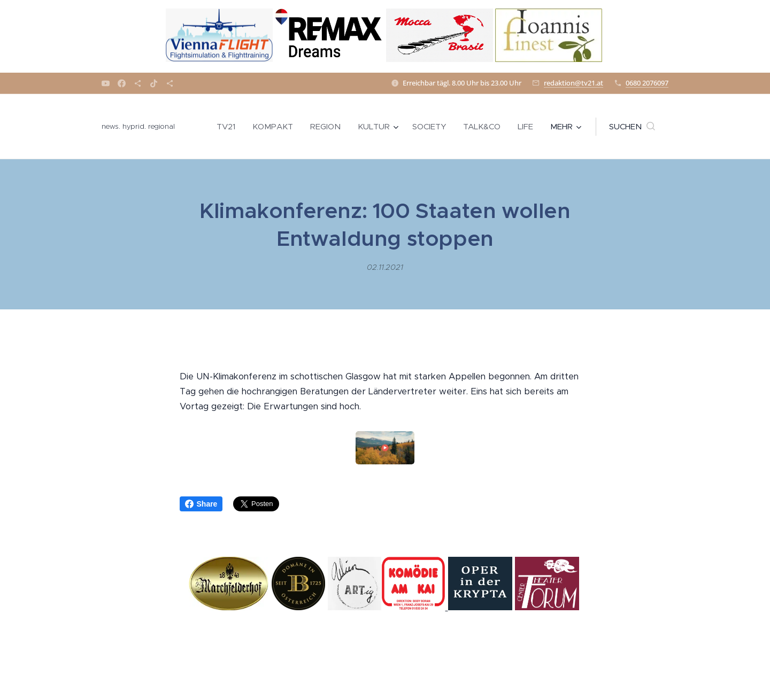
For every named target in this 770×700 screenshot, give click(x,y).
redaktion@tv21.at (573, 83)
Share (201, 504)
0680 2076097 (647, 83)
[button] (632, 127)
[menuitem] (229, 127)
